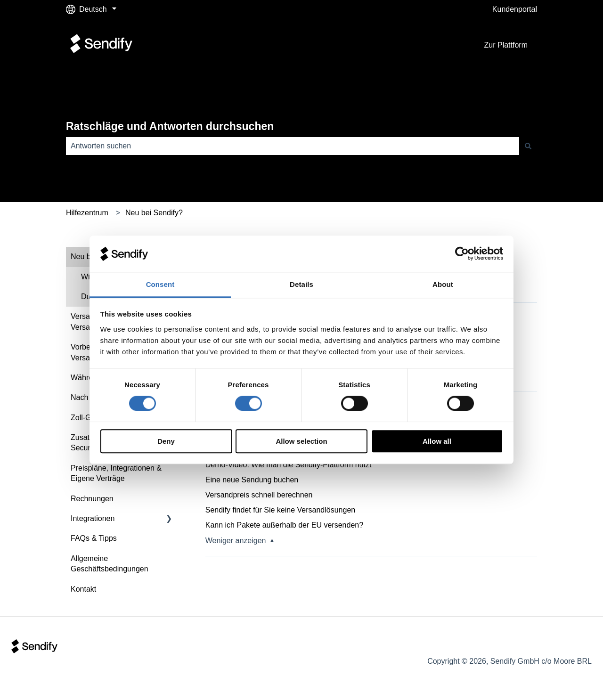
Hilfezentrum (87, 213)
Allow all (437, 441)
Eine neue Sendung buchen (252, 480)
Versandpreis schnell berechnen (259, 495)
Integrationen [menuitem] (93, 518)
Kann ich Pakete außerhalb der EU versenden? (284, 525)
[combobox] (293, 146)
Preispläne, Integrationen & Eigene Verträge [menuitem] (116, 473)
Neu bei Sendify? (154, 213)
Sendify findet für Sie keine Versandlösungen (280, 510)
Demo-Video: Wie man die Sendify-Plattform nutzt (289, 465)
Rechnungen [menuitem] (92, 499)
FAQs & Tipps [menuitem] (94, 538)
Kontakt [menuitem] (83, 589)
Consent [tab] (160, 284)
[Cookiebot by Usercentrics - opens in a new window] (462, 254)
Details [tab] (301, 284)
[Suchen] (528, 146)
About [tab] (443, 284)
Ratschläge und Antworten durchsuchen (170, 126)
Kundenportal (515, 9)
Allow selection (301, 441)
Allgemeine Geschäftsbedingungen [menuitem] (110, 564)
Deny (166, 441)
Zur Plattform (506, 45)
